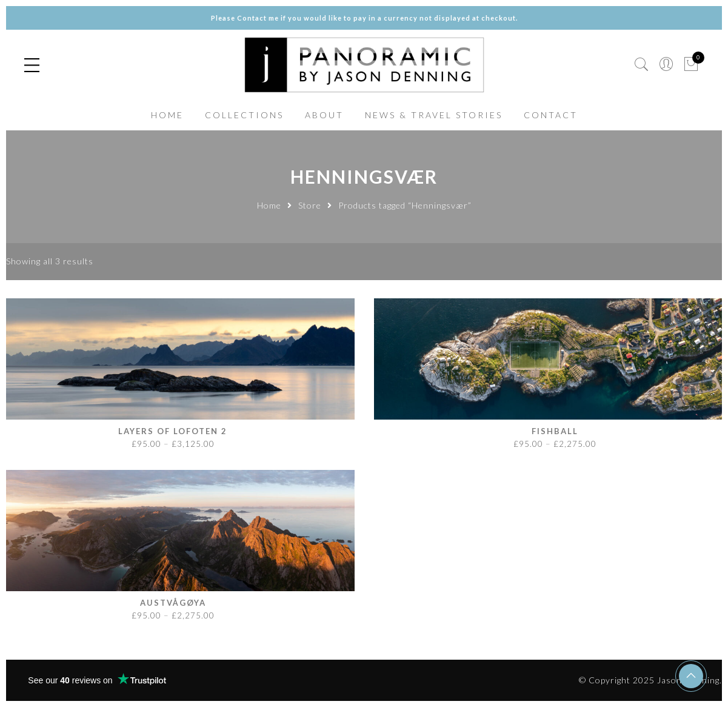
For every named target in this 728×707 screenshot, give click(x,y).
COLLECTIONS (244, 115)
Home (269, 205)
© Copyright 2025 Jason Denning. (650, 680)
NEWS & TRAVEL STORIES (434, 115)
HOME (167, 115)
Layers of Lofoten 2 (173, 431)
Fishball (555, 431)
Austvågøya (173, 603)
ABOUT (324, 115)
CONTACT (551, 115)
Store (310, 205)
